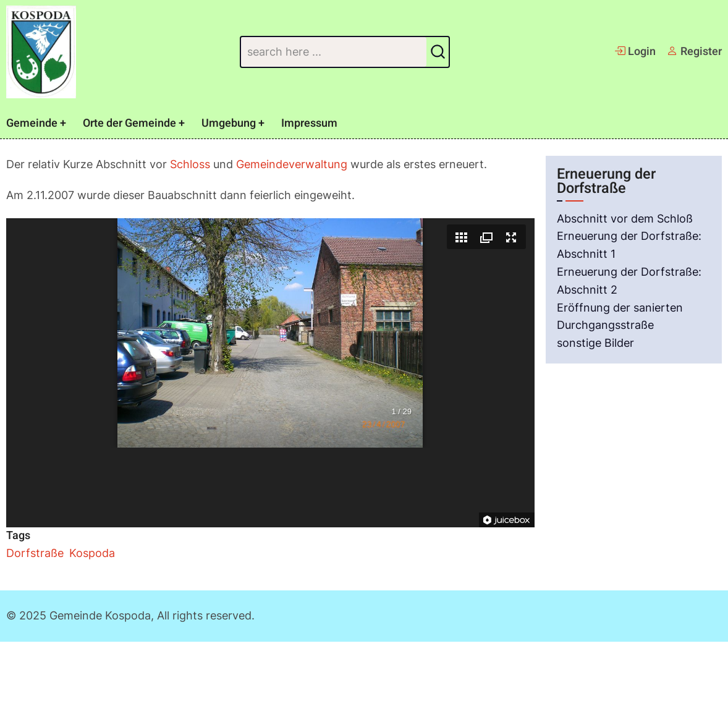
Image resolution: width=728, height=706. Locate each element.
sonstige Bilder (595, 343)
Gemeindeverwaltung (292, 164)
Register (694, 52)
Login (635, 52)
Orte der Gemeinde (129, 123)
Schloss (190, 164)
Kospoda (92, 553)
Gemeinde (32, 123)
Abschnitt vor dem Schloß (625, 219)
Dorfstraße (35, 553)
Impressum (309, 123)
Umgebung (229, 123)
